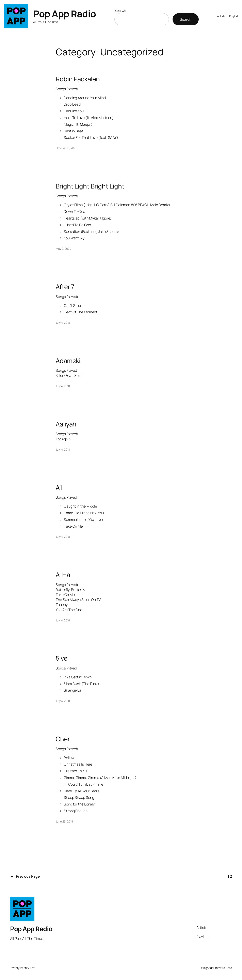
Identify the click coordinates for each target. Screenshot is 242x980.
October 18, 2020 (66, 148)
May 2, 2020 (63, 249)
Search (120, 10)
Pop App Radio (65, 14)
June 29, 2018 (64, 821)
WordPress (225, 968)
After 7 (65, 287)
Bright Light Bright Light (90, 186)
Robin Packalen (78, 79)
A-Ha (63, 575)
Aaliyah (66, 424)
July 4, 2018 (63, 323)
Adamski (68, 360)
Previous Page (25, 876)
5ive (62, 658)
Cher (63, 739)
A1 (59, 487)
